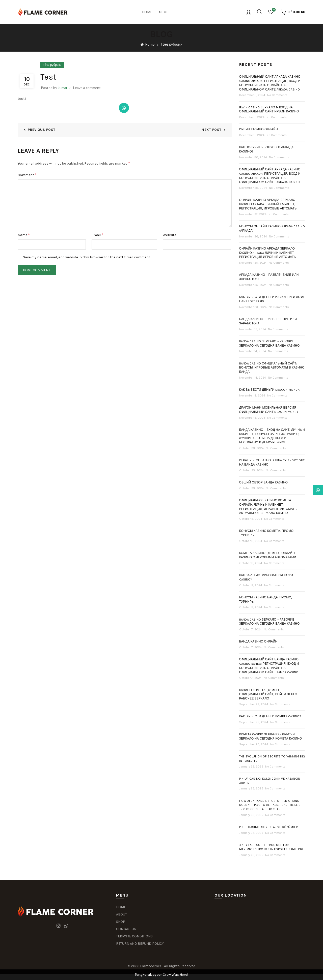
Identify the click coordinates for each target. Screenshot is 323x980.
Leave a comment (87, 88)
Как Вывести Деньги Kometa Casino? (270, 716)
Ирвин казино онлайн (259, 129)
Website (169, 235)
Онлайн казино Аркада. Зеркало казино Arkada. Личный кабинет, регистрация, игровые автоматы (268, 204)
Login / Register (249, 12)
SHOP (121, 922)
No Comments (277, 95)
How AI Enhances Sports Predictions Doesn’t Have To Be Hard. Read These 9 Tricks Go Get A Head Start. (270, 805)
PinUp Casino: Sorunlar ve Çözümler (269, 827)
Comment (27, 175)
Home (147, 12)
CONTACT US (126, 929)
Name (24, 235)
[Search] (260, 12)
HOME (121, 907)
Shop (164, 12)
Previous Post (42, 130)
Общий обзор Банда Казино (264, 482)
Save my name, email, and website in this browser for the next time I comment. (87, 257)
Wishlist (273, 10)
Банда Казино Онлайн (258, 641)
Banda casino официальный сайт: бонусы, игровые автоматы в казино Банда (272, 368)
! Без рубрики (172, 44)
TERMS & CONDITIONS (134, 936)
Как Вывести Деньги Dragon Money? (270, 390)
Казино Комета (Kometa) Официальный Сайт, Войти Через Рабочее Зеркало (268, 694)
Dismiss (305, 490)
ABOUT (122, 914)
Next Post (211, 130)
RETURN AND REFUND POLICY (140, 944)
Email (97, 235)
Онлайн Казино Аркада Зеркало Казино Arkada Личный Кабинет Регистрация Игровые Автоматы (268, 253)
